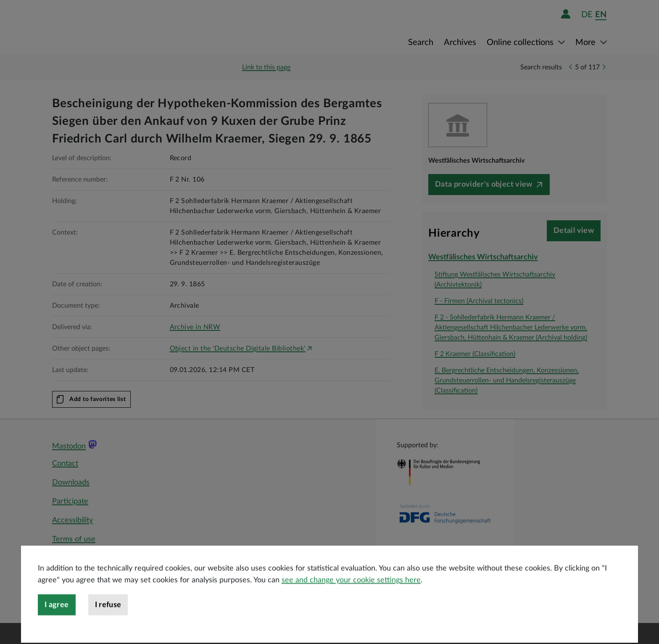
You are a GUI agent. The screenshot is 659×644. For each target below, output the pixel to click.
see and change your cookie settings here (351, 602)
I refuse (108, 626)
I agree (57, 626)
